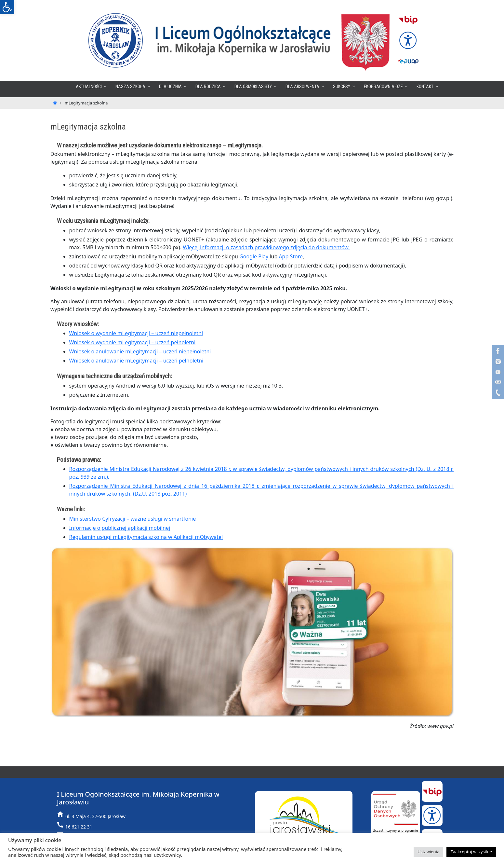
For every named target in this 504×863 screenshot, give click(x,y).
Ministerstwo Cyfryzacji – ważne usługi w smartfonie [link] (133, 519)
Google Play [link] (254, 256)
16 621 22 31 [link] (79, 827)
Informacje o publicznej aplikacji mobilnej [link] (120, 528)
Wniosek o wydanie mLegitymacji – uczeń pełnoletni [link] (133, 342)
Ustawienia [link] (428, 852)
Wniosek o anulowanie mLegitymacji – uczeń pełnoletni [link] (136, 361)
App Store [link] (291, 256)
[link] (7, 7)
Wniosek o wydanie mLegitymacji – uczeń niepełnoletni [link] (136, 333)
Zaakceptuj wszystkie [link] (471, 852)
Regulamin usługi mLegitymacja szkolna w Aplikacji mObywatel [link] (146, 537)
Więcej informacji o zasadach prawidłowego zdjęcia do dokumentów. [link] (266, 247)
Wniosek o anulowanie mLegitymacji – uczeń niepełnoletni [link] (140, 351)
